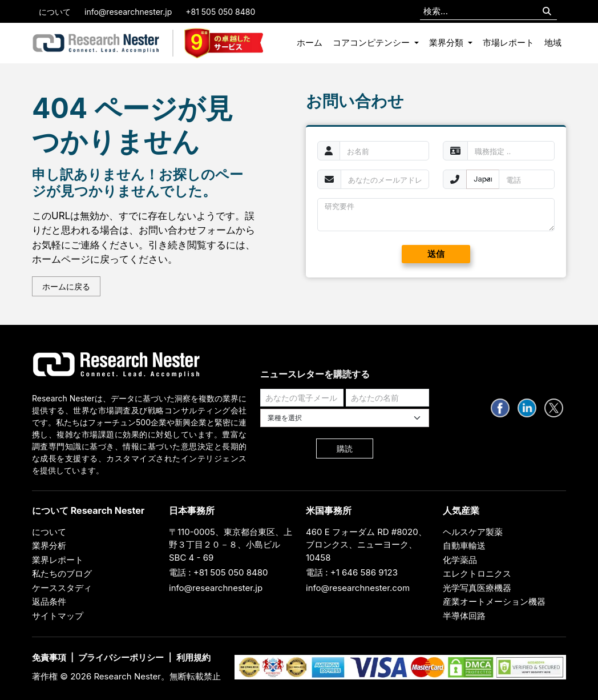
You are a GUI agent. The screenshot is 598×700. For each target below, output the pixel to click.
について (55, 12)
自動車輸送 (464, 546)
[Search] (547, 12)
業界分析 (49, 546)
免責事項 (49, 657)
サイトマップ (58, 616)
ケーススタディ (62, 588)
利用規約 (193, 657)
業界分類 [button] (447, 43)
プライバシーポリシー (121, 657)
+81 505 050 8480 (220, 12)
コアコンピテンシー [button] (372, 43)
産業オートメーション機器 (494, 602)
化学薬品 (460, 560)
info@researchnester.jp (128, 12)
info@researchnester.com (358, 588)
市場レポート (508, 43)
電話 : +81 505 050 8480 (219, 572)
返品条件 (49, 602)
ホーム (310, 43)
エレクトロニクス (477, 574)
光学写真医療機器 (477, 588)
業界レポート (58, 560)
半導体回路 (464, 616)
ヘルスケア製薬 (473, 532)
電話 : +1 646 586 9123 (352, 572)
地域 (553, 43)
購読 (345, 448)
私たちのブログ (62, 574)
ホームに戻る (66, 286)
